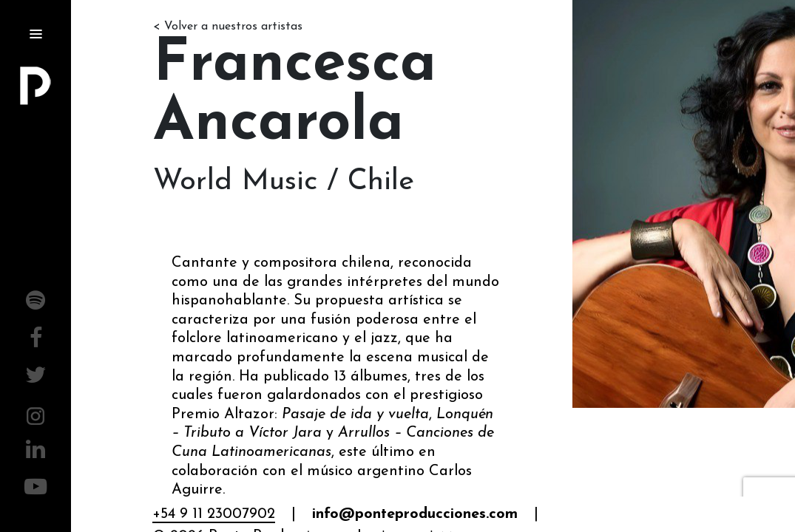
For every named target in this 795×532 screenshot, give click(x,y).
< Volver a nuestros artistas (228, 27)
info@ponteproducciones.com (415, 514)
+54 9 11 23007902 (214, 514)
